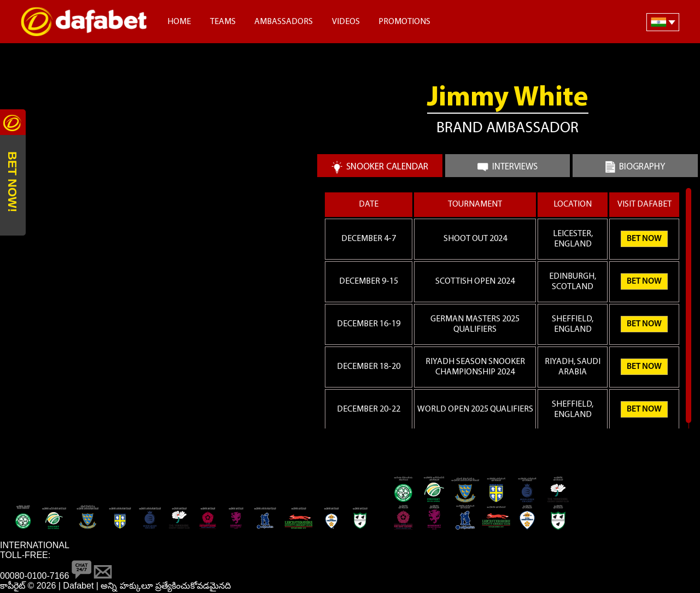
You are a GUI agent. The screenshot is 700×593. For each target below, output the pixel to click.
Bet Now (644, 239)
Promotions (404, 22)
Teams (223, 22)
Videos (346, 22)
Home (179, 22)
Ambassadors (284, 22)
